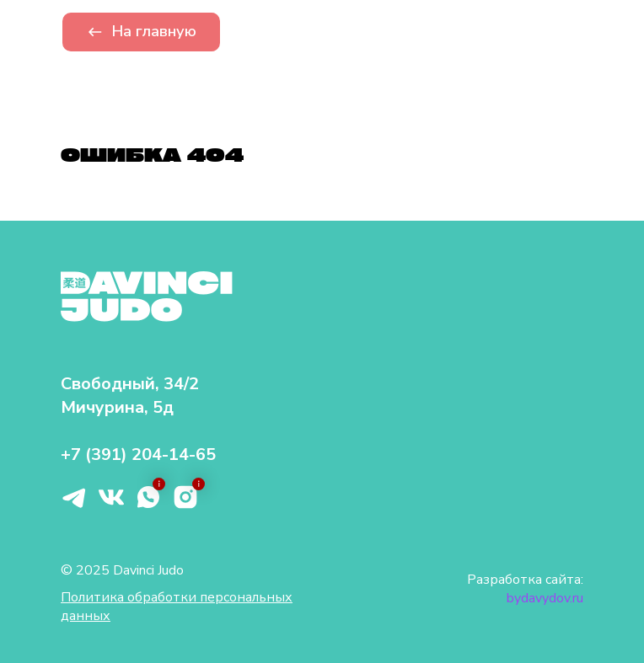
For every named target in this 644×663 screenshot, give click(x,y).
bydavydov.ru (545, 598)
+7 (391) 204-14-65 (138, 454)
